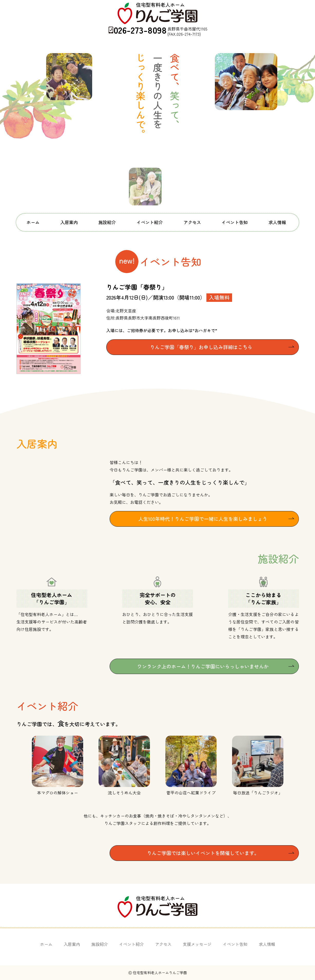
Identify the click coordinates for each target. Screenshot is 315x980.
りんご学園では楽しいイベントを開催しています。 (203, 853)
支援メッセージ (197, 944)
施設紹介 (107, 222)
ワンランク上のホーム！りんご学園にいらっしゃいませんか (203, 666)
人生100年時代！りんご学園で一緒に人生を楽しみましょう (203, 519)
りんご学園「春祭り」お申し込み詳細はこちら (201, 347)
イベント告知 (235, 222)
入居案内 (69, 222)
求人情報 (277, 222)
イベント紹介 (150, 222)
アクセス (192, 222)
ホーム (33, 222)
